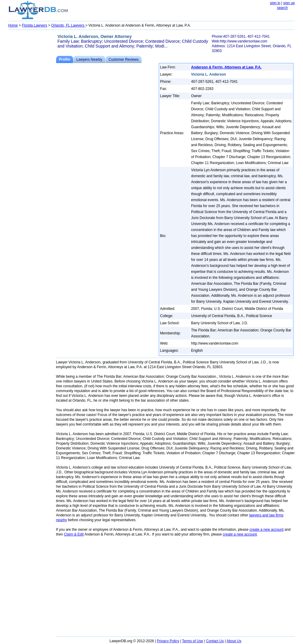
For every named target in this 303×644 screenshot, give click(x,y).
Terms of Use (193, 641)
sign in (275, 3)
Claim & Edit (74, 534)
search (282, 8)
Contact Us (215, 641)
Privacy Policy (168, 641)
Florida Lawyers (34, 25)
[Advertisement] (32, 121)
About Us (234, 641)
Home (13, 25)
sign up (289, 3)
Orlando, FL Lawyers (68, 25)
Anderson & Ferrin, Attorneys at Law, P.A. (226, 67)
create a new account (267, 530)
